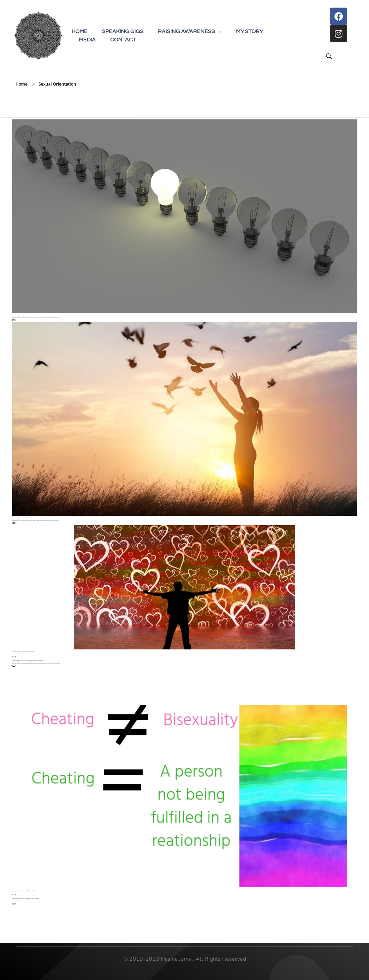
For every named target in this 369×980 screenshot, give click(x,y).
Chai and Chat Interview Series (25, 662)
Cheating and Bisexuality (17, 889)
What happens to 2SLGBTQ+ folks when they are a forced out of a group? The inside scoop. (29, 315)
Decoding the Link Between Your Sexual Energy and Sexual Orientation (25, 898)
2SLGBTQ (23, 653)
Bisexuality (24, 890)
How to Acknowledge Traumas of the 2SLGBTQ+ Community (23, 651)
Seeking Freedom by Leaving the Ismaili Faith (21, 518)
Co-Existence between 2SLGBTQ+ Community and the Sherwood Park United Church (28, 661)
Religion (23, 519)
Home (22, 84)
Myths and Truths (34, 890)
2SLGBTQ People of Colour (25, 316)
